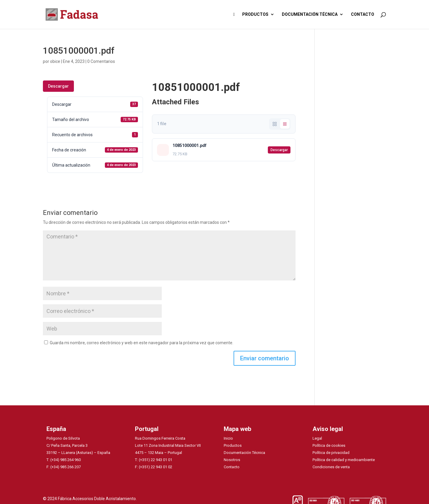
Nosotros (232, 460)
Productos (233, 445)
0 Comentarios (101, 61)
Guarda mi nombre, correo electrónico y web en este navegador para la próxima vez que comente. (142, 343)
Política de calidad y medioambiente (344, 460)
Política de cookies (329, 445)
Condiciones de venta (331, 467)
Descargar (58, 86)
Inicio (228, 438)
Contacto (232, 467)
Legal (317, 438)
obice (55, 61)
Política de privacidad (331, 453)
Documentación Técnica (244, 453)
